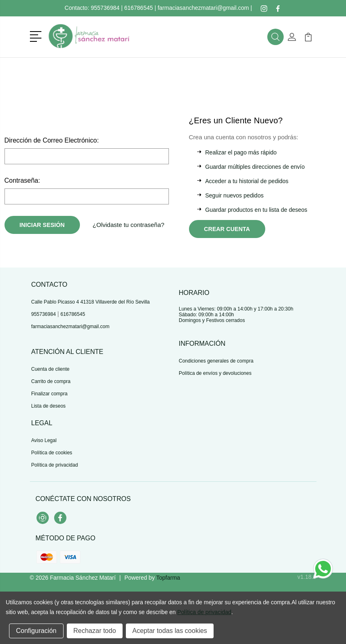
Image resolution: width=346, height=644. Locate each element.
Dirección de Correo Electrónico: (52, 140)
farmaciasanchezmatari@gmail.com (203, 8)
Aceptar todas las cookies (170, 631)
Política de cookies (52, 453)
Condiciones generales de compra (216, 361)
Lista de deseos (48, 406)
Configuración (36, 631)
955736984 (105, 8)
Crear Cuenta (227, 229)
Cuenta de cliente (50, 369)
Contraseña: (22, 180)
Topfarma (168, 578)
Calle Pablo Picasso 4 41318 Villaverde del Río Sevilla (90, 302)
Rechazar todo (95, 631)
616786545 (139, 8)
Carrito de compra (51, 381)
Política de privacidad (55, 465)
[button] (37, 36)
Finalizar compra (49, 394)
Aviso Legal (44, 440)
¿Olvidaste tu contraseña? (129, 225)
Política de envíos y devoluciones (215, 373)
